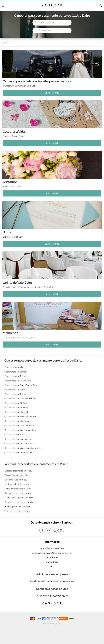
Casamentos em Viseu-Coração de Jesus (23, 448)
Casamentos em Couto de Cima (19, 453)
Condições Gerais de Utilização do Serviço (52, 553)
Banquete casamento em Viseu (19, 493)
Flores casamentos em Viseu (18, 489)
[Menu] (3, 6)
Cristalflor (10, 182)
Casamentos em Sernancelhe (18, 439)
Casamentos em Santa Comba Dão (21, 385)
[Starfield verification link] (50, 618)
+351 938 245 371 (61, 596)
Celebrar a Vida (14, 132)
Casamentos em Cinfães (16, 403)
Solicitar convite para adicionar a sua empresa (52, 581)
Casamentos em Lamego (16, 372)
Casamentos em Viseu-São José (19, 444)
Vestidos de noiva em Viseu (17, 511)
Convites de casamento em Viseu (20, 502)
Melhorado (11, 333)
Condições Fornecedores (52, 548)
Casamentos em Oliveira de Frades (20, 399)
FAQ (52, 566)
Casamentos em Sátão (15, 390)
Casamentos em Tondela (16, 376)
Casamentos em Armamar (16, 408)
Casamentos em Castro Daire (18, 381)
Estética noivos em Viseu (16, 480)
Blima (7, 232)
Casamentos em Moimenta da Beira (21, 417)
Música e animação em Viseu (18, 484)
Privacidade (52, 557)
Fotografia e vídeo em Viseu (17, 475)
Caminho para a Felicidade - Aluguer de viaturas (37, 81)
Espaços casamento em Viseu (18, 471)
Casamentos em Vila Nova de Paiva (21, 430)
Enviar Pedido (52, 93)
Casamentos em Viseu (15, 367)
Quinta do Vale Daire (17, 283)
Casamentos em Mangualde (17, 412)
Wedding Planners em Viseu (17, 507)
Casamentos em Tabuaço (16, 394)
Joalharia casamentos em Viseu (19, 498)
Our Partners (52, 562)
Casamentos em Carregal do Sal (19, 426)
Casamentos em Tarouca (16, 435)
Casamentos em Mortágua (17, 421)
